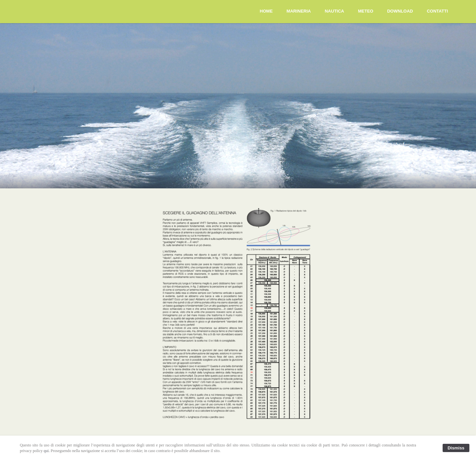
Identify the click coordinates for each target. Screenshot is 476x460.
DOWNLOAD (400, 11)
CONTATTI (437, 11)
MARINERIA (299, 11)
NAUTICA (334, 11)
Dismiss (456, 448)
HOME (266, 11)
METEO (366, 11)
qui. (47, 451)
